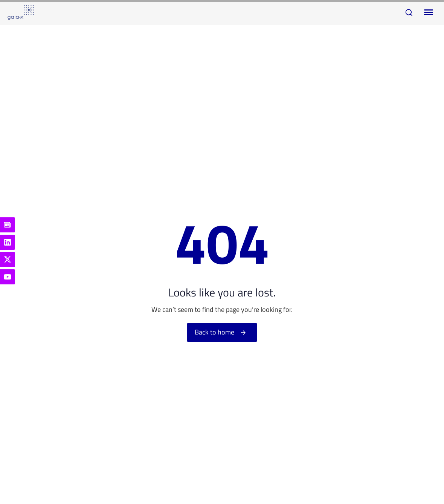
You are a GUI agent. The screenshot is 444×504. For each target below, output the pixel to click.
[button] (409, 12)
